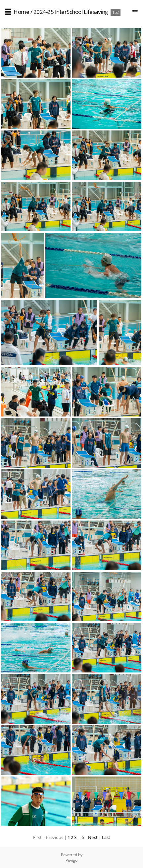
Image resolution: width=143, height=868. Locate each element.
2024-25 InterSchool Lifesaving (71, 12)
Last (106, 837)
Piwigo (71, 860)
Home (21, 12)
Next (93, 837)
